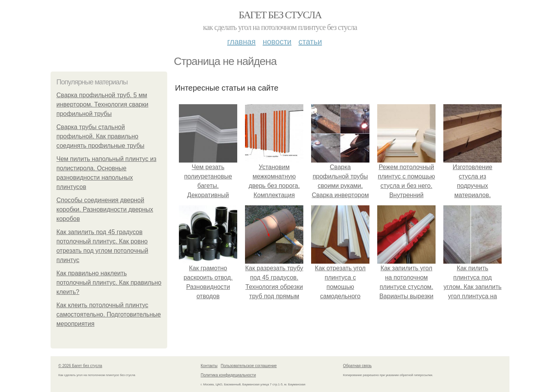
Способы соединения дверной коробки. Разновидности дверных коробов (105, 209)
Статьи (310, 42)
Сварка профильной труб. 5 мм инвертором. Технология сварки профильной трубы (102, 104)
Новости (277, 42)
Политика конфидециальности (228, 375)
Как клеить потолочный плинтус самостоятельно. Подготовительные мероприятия (109, 314)
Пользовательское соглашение (249, 366)
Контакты (209, 366)
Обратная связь (357, 366)
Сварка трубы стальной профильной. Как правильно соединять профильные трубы (100, 136)
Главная (241, 42)
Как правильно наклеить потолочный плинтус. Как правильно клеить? (109, 283)
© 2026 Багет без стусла (80, 366)
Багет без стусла (280, 15)
